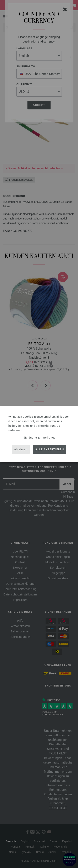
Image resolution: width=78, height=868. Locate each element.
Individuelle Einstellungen (39, 438)
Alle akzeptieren (50, 449)
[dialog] (39, 434)
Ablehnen (21, 449)
